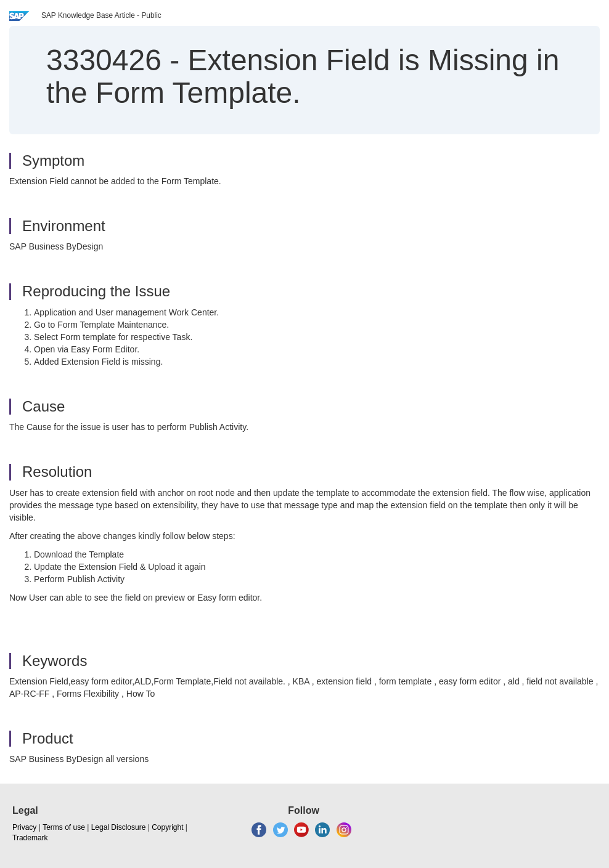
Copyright (167, 827)
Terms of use (64, 827)
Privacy (24, 827)
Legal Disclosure (119, 827)
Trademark (30, 838)
